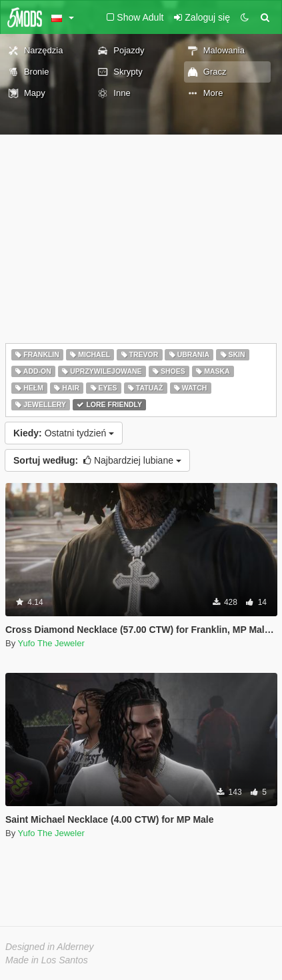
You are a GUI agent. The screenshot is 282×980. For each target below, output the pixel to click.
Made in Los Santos (47, 960)
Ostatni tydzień (64, 433)
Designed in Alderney (50, 947)
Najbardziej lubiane (97, 460)
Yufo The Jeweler (51, 643)
